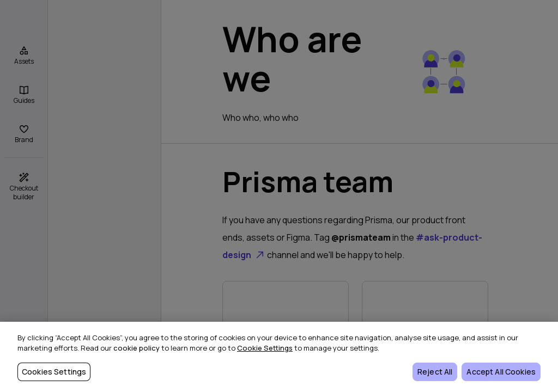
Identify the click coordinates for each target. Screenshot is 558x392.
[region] (279, 357)
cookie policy (137, 348)
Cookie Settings (265, 348)
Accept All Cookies (501, 372)
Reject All (435, 372)
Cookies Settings (54, 372)
